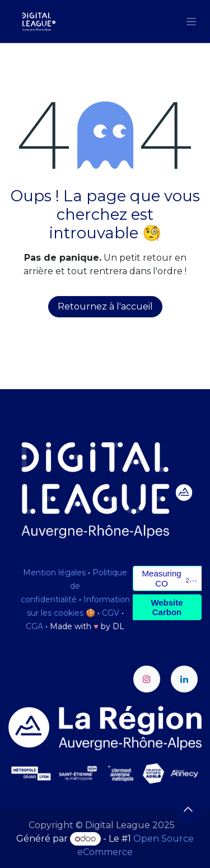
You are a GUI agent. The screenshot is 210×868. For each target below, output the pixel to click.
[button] (188, 809)
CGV (111, 613)
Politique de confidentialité (74, 586)
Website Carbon (167, 607)
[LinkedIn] (184, 679)
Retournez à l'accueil (105, 306)
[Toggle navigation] (191, 21)
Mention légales (54, 572)
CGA (34, 626)
